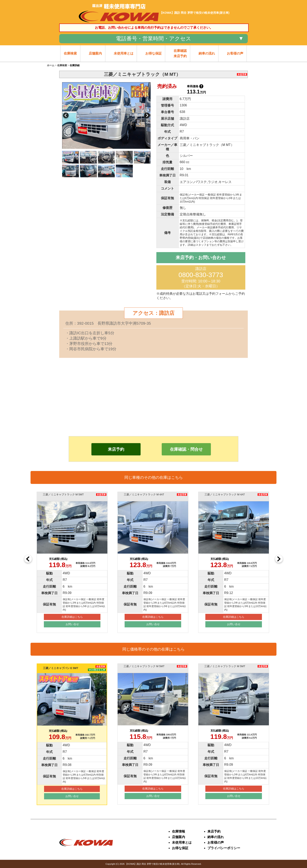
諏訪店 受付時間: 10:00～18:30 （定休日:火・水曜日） (201, 277)
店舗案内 (179, 837)
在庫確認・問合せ (186, 449)
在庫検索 (62, 65)
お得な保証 (180, 848)
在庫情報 (179, 831)
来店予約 (116, 449)
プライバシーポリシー (224, 848)
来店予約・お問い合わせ (201, 258)
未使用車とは (182, 842)
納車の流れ (216, 837)
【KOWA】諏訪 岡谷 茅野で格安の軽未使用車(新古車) (153, 864)
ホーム (51, 65)
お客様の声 (216, 842)
